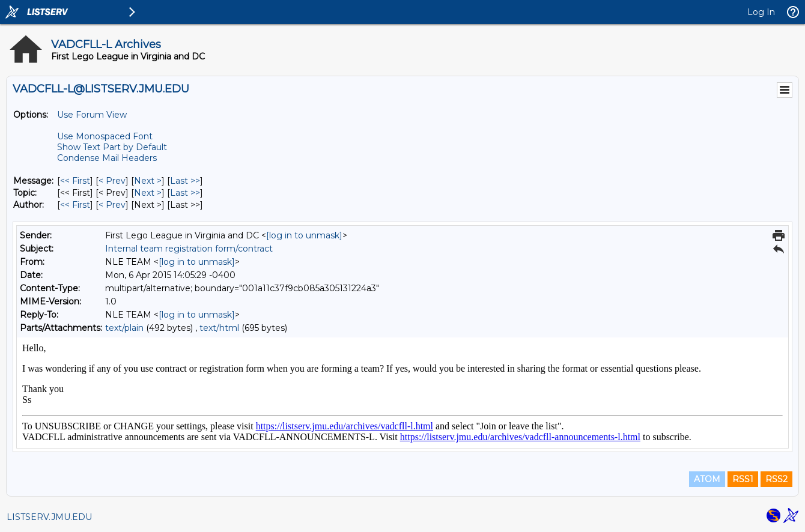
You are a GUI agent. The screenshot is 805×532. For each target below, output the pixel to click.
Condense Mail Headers (107, 158)
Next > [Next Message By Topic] (148, 193)
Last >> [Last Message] (185, 181)
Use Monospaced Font (105, 136)
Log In (761, 12)
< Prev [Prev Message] (112, 181)
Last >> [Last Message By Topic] (185, 193)
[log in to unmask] (304, 235)
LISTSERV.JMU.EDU (49, 517)
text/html (219, 328)
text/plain (124, 328)
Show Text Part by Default (112, 147)
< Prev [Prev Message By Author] (112, 205)
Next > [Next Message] (148, 181)
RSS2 (776, 479)
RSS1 (743, 479)
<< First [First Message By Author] (75, 205)
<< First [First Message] (75, 181)
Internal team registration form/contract (189, 249)
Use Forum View (92, 115)
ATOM (707, 479)
